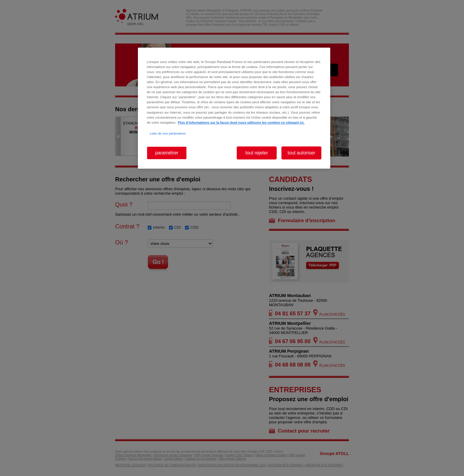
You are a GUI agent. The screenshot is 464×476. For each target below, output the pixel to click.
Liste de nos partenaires (168, 133)
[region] (234, 108)
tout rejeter (257, 153)
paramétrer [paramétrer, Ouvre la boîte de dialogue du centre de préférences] (167, 153)
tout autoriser (301, 153)
